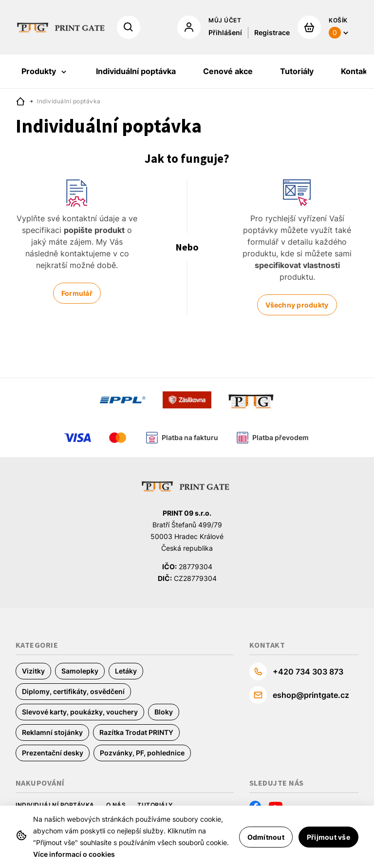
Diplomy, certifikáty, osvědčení (73, 691)
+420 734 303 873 (308, 672)
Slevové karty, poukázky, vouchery (80, 712)
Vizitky (33, 671)
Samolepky (80, 671)
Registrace (272, 32)
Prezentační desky (53, 753)
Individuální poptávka (55, 805)
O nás (116, 805)
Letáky (126, 671)
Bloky (164, 712)
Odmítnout (266, 837)
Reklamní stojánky (52, 732)
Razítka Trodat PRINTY (136, 732)
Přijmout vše (328, 837)
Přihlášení (225, 32)
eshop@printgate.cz (311, 695)
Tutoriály (155, 805)
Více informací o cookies (74, 854)
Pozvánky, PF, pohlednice (142, 753)
